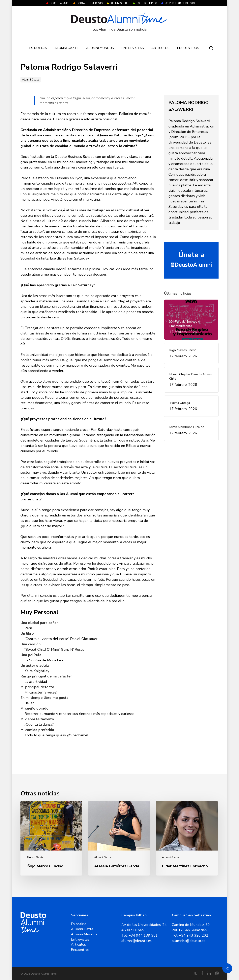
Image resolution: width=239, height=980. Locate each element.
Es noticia (79, 924)
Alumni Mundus (84, 934)
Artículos (78, 945)
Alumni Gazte (31, 80)
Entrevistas (80, 939)
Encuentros (80, 950)
